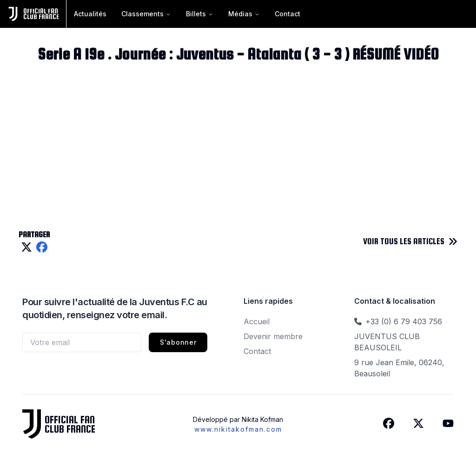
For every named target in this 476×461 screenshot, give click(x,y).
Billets (200, 14)
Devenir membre (273, 336)
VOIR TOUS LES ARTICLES (404, 241)
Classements (146, 14)
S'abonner (178, 342)
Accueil (257, 321)
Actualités (90, 14)
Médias (244, 14)
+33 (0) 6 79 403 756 (404, 321)
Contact (288, 14)
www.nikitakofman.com (238, 429)
